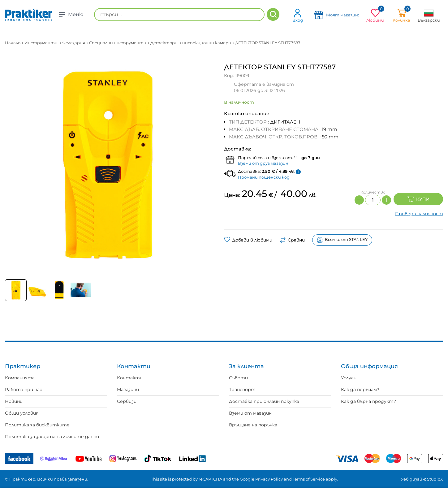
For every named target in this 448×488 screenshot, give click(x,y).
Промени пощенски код (264, 177)
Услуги (349, 378)
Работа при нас (24, 390)
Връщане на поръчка (253, 425)
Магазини (128, 390)
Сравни (292, 240)
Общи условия (22, 413)
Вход (298, 15)
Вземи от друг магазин (263, 163)
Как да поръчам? (360, 390)
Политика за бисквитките (37, 425)
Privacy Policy (269, 479)
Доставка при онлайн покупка (264, 401)
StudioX (435, 479)
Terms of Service (309, 479)
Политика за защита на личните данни (52, 437)
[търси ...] (179, 15)
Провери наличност (419, 214)
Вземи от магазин (250, 413)
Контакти (130, 378)
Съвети (238, 378)
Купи (418, 199)
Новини (14, 401)
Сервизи (127, 401)
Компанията (20, 378)
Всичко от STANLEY (342, 240)
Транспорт (242, 390)
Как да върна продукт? (368, 401)
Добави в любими (248, 240)
